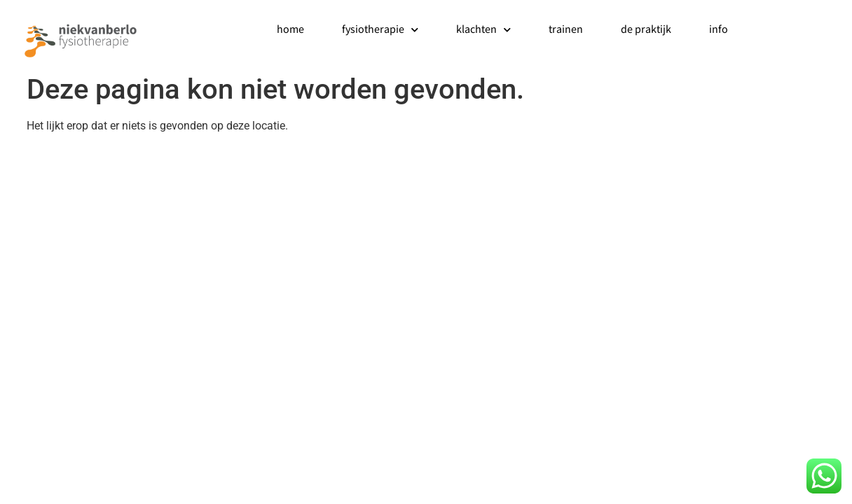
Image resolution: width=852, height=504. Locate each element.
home (290, 30)
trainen (566, 30)
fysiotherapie (380, 30)
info (719, 30)
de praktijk (646, 30)
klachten (483, 30)
